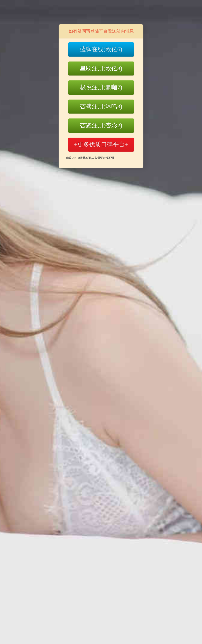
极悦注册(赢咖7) (101, 87)
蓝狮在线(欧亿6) (101, 49)
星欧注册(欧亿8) (101, 68)
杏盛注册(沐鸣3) (101, 106)
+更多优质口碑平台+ (101, 144)
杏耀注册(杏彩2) (101, 125)
